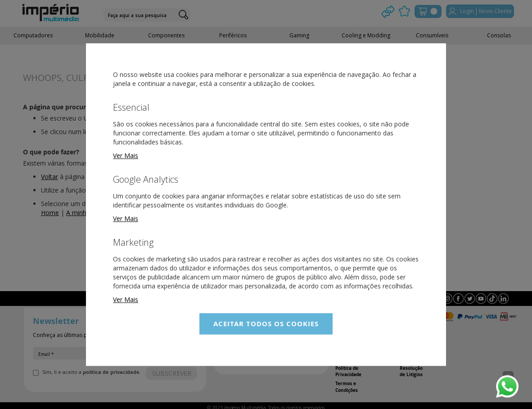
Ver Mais (126, 155)
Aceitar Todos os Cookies (266, 324)
